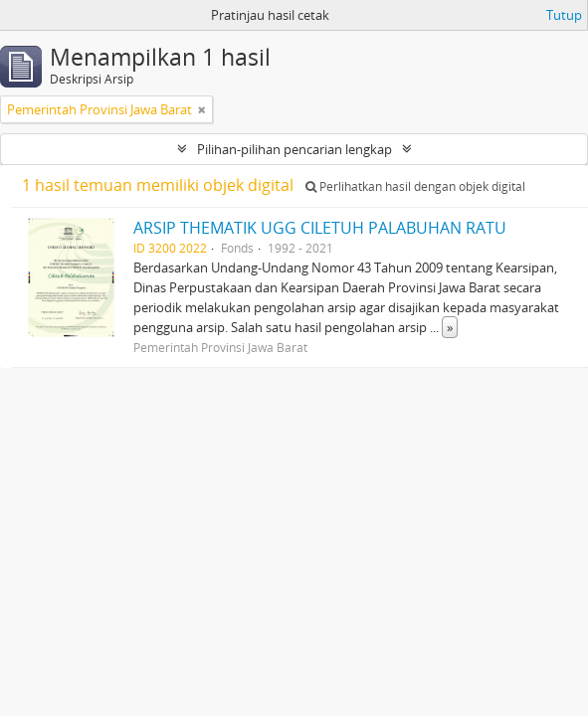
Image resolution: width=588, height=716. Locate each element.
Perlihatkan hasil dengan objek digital (415, 186)
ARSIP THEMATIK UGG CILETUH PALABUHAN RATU (320, 228)
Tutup (564, 15)
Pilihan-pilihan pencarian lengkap (294, 149)
